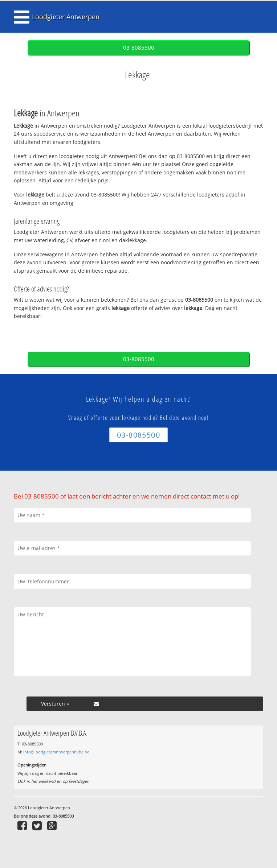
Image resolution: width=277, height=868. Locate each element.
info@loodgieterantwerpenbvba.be (56, 752)
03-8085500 (139, 48)
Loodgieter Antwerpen (66, 17)
